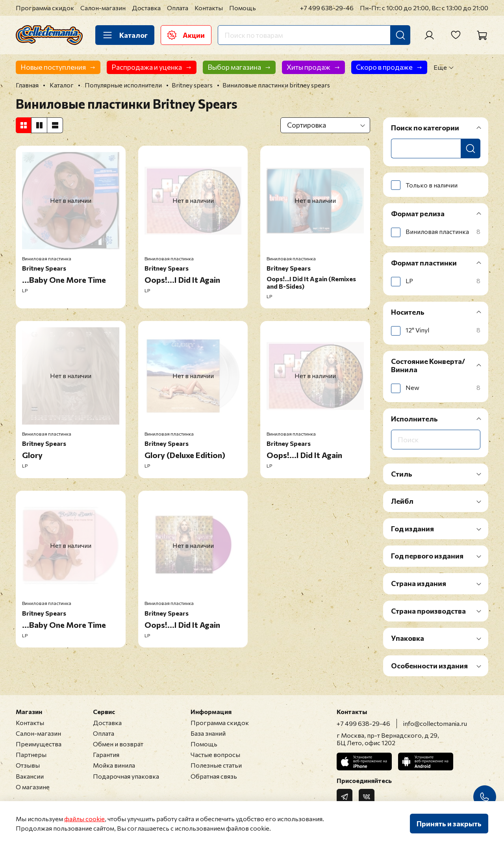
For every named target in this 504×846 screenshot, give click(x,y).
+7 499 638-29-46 (327, 8)
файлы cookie (84, 819)
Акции (186, 35)
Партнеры (31, 754)
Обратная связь (214, 776)
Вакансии (30, 776)
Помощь (243, 8)
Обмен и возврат (118, 744)
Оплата (178, 8)
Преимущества (39, 744)
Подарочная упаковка (126, 776)
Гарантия (106, 754)
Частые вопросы (215, 754)
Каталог (125, 35)
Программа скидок (45, 8)
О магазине (33, 787)
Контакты (209, 8)
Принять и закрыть (449, 824)
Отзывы (28, 765)
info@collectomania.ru (435, 723)
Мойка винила (114, 765)
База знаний (208, 733)
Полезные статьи (216, 765)
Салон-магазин (103, 8)
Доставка (146, 8)
